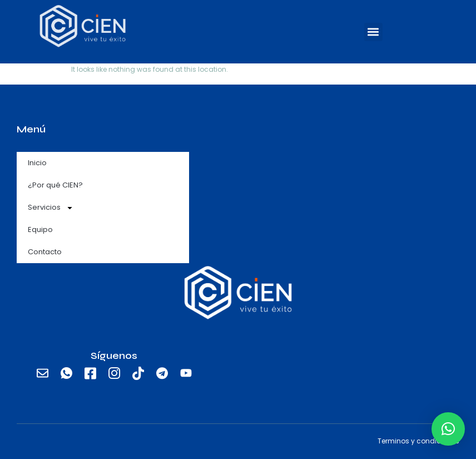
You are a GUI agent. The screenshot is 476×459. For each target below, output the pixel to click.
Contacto (45, 252)
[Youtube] (186, 373)
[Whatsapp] (66, 373)
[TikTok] (138, 373)
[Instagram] (114, 373)
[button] (373, 32)
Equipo (40, 229)
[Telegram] (162, 373)
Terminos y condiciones (418, 441)
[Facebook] (90, 373)
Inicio (37, 163)
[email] (42, 373)
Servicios (51, 208)
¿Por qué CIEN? (55, 185)
